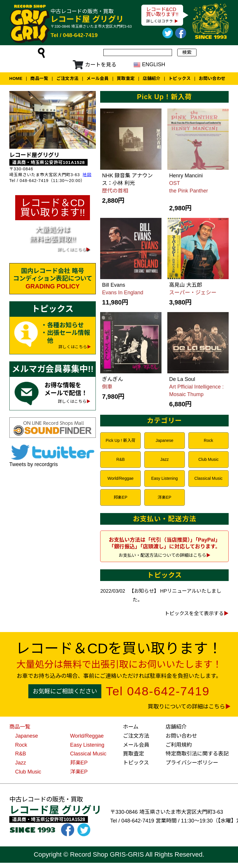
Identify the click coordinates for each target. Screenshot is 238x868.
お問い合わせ (212, 78)
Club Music (208, 459)
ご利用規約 (179, 745)
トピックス (180, 78)
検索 (187, 52)
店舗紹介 (152, 78)
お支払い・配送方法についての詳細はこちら (162, 555)
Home (16, 78)
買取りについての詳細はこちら (186, 707)
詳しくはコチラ (160, 21)
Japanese (165, 440)
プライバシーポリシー (192, 763)
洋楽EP (165, 497)
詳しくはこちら (73, 347)
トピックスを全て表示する (194, 614)
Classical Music (209, 478)
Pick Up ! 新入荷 (121, 440)
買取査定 (126, 78)
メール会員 (98, 78)
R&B (120, 459)
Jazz (165, 459)
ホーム (131, 727)
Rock (209, 440)
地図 (87, 175)
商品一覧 (39, 78)
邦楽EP (120, 497)
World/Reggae (120, 478)
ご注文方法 (67, 78)
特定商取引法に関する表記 (197, 754)
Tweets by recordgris (34, 464)
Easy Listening (165, 478)
